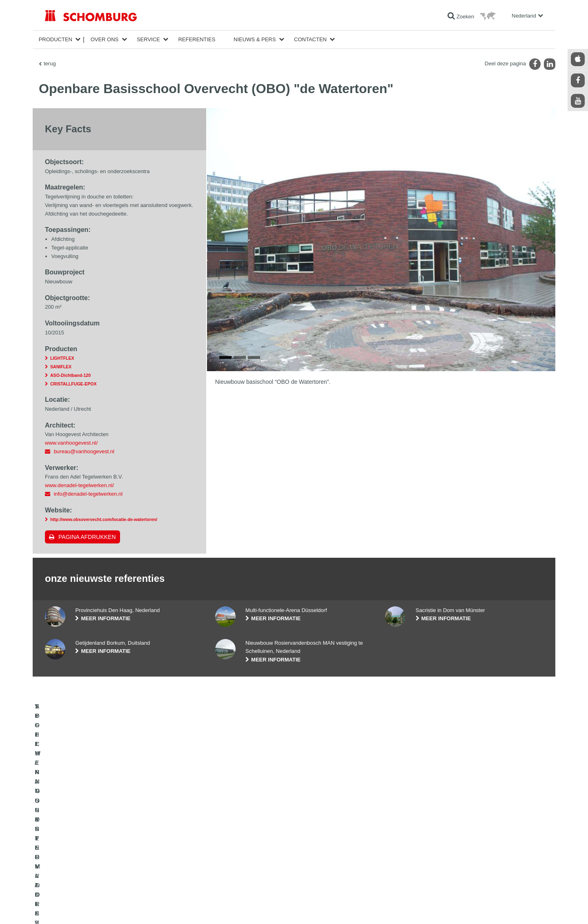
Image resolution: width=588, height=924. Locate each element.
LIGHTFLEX (62, 358)
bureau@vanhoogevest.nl (84, 451)
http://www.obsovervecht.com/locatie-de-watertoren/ (104, 519)
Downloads (227, 840)
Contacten (310, 39)
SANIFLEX (61, 367)
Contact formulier (234, 853)
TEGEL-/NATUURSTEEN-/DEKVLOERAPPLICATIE (101, 828)
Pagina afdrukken (87, 537)
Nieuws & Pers (255, 39)
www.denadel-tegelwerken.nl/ (79, 485)
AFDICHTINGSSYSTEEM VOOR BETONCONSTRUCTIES (109, 877)
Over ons (105, 39)
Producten (56, 39)
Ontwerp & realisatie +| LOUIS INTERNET (509, 908)
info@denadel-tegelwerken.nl (88, 494)
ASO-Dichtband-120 (70, 375)
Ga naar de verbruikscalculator (248, 828)
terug (50, 63)
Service (148, 39)
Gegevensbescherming (114, 908)
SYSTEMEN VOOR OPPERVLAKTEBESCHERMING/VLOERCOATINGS (103, 859)
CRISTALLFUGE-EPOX (73, 384)
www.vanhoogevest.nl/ (71, 443)
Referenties (197, 39)
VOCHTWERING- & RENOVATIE (81, 840)
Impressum (78, 908)
